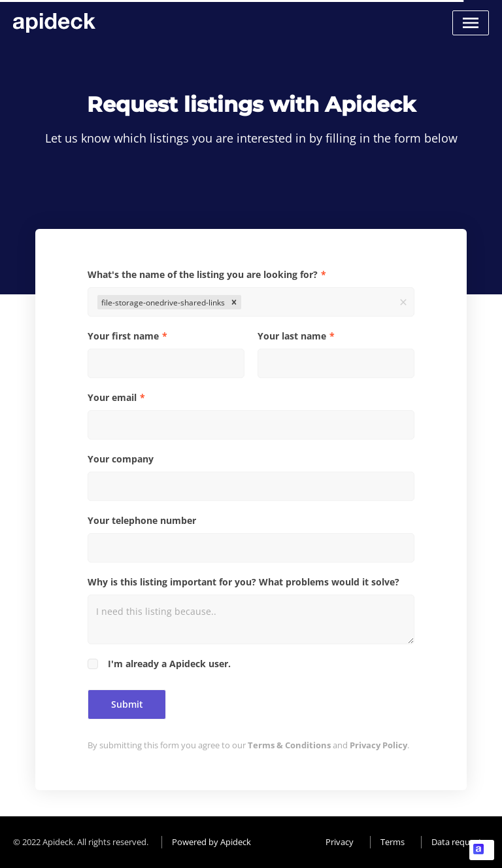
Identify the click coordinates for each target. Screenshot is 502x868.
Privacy (340, 842)
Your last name (292, 336)
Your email (112, 397)
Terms (393, 842)
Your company (121, 459)
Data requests (459, 842)
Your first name (123, 336)
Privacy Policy (378, 745)
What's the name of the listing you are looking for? (203, 274)
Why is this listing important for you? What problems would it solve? (243, 582)
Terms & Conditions (289, 745)
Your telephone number (142, 520)
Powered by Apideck (211, 842)
